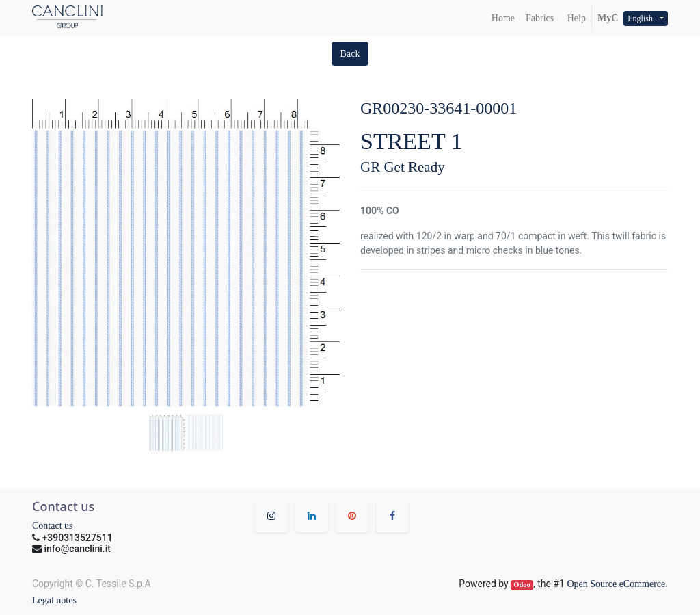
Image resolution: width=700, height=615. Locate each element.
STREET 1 (412, 141)
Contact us (53, 526)
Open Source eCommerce (616, 584)
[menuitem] (503, 18)
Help (575, 18)
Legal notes (54, 600)
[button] (350, 54)
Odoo (522, 585)
